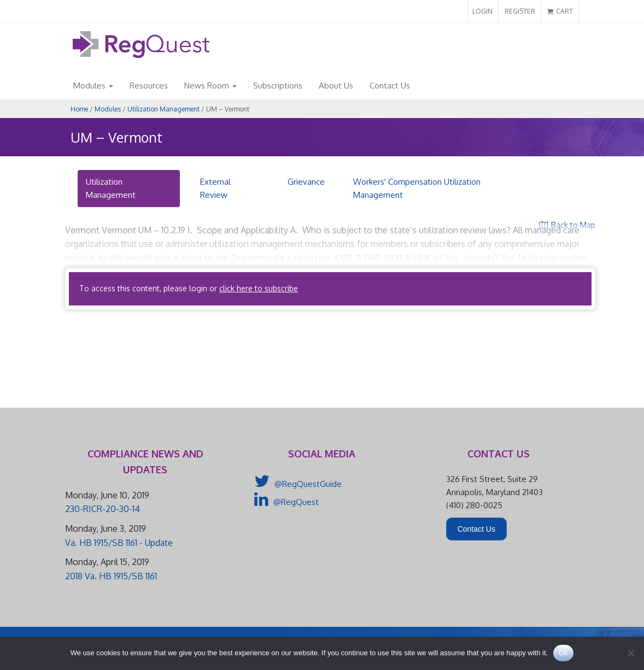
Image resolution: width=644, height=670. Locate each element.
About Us (336, 86)
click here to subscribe (259, 288)
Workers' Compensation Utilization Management (417, 188)
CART (560, 11)
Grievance (306, 182)
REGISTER (520, 11)
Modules (93, 86)
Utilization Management (163, 109)
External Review (215, 188)
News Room (210, 86)
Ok (563, 653)
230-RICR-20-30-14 (103, 509)
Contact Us (390, 86)
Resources (149, 86)
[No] (630, 653)
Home (79, 109)
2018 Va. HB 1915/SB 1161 (111, 576)
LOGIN (482, 11)
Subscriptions (278, 86)
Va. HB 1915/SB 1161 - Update (119, 543)
